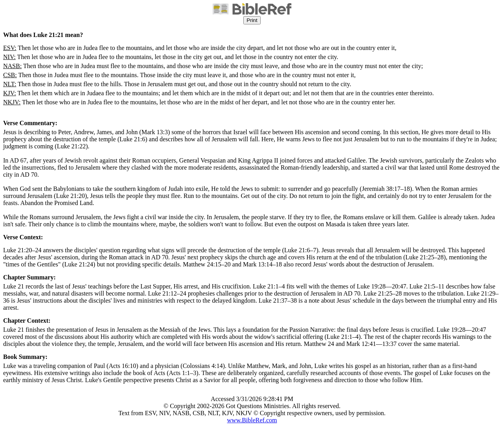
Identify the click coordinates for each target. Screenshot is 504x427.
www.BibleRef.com (252, 420)
